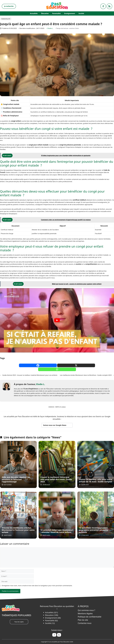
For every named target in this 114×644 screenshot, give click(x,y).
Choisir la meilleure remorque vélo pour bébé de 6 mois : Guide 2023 (56, 479)
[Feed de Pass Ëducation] (59, 635)
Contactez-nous (85, 623)
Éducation (45, 13)
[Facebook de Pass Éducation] (54, 635)
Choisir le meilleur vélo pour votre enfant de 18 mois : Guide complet (96, 480)
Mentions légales (85, 613)
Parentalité (56, 13)
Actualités (34, 13)
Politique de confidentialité (90, 617)
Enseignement (70, 13)
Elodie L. (50, 28)
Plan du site (83, 620)
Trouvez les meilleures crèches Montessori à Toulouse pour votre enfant (18, 530)
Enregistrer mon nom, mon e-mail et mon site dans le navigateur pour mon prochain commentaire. (37, 586)
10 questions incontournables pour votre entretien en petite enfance (94, 530)
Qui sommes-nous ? (86, 610)
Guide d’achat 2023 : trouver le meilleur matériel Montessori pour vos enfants (30, 375)
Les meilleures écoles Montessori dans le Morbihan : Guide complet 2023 (86, 375)
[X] (76, 365)
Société (81, 13)
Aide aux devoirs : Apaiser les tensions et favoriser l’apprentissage (16, 479)
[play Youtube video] (57, 320)
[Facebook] (38, 365)
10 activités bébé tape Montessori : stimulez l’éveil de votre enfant (57, 531)
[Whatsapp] (57, 369)
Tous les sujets (19, 622)
